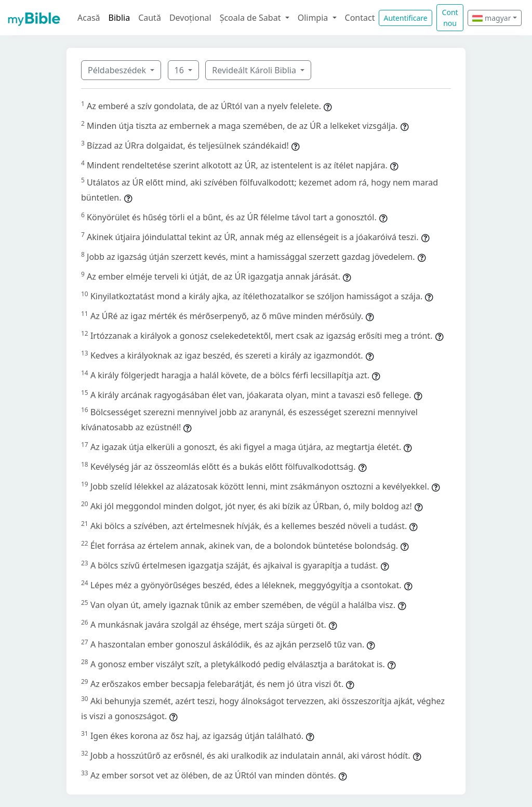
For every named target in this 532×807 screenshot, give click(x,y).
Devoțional (190, 18)
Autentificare (405, 18)
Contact (360, 18)
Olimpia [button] (314, 18)
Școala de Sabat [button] (251, 18)
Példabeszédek (118, 70)
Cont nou (450, 18)
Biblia (119, 18)
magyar (491, 18)
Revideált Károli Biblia (255, 70)
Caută (150, 18)
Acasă (89, 18)
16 (180, 70)
